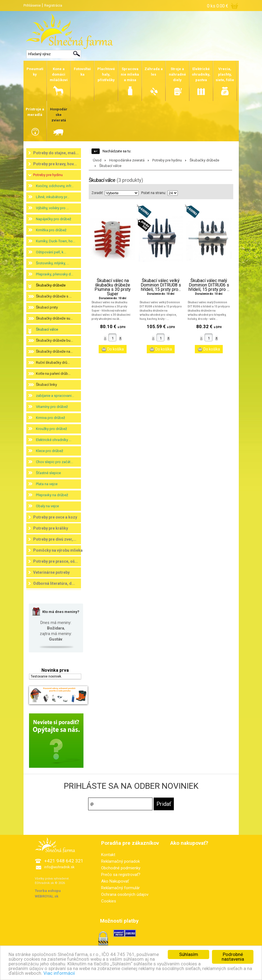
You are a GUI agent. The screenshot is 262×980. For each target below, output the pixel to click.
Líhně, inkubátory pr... (53, 197)
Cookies (109, 901)
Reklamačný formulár (120, 888)
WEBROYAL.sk (47, 896)
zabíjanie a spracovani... (55, 396)
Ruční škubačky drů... (53, 362)
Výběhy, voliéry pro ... (52, 208)
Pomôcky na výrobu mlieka (58, 550)
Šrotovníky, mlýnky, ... (53, 263)
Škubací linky (46, 385)
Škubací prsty (47, 307)
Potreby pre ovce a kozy (55, 517)
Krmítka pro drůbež (51, 230)
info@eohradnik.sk (59, 867)
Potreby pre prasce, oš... (56, 561)
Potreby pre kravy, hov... (55, 164)
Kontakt (108, 855)
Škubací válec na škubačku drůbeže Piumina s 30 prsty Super (113, 287)
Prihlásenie (32, 5)
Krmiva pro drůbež (50, 418)
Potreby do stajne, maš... (56, 153)
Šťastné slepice (48, 473)
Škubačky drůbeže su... (54, 318)
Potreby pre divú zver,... (55, 539)
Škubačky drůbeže (51, 285)
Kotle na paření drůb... (53, 374)
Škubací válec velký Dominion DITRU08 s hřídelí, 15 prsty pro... (161, 285)
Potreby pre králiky (51, 528)
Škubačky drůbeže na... (54, 351)
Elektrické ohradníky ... (54, 440)
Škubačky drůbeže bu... (54, 340)
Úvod (97, 160)
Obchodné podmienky (121, 868)
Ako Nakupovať (115, 881)
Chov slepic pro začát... (54, 462)
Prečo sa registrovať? (121, 875)
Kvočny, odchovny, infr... (55, 186)
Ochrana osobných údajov (125, 894)
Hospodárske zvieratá (127, 160)
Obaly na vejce (47, 506)
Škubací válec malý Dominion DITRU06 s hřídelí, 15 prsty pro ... (209, 285)
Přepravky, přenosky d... (55, 274)
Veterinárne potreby (51, 572)
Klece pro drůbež (49, 451)
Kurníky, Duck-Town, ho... (56, 241)
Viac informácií (59, 977)
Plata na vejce (47, 484)
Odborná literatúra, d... (54, 583)
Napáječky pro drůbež (53, 219)
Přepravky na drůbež (52, 495)
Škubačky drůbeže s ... (54, 296)
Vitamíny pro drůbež (52, 407)
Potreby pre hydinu (48, 175)
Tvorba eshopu (48, 891)
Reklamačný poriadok (120, 861)
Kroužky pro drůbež (51, 429)
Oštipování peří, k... (51, 252)
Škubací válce (47, 329)
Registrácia (53, 5)
